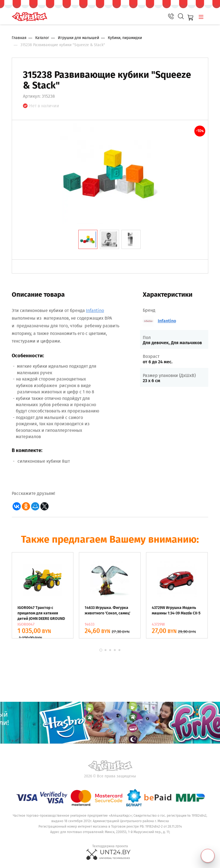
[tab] (88, 239)
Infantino (95, 310)
